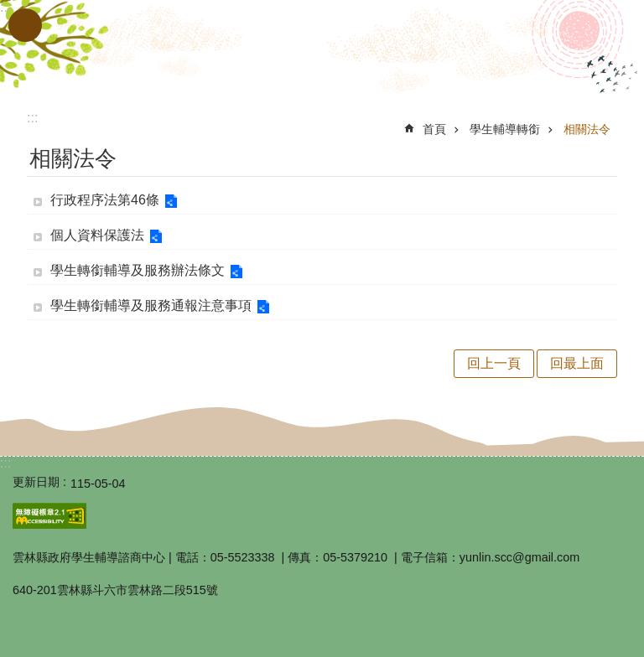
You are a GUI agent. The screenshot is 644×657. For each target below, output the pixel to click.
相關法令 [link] (587, 129)
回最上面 (577, 363)
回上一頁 (494, 363)
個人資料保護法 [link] (97, 235)
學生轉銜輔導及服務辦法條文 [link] (138, 270)
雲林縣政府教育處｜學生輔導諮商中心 (322, 49)
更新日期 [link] (36, 482)
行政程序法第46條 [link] (105, 200)
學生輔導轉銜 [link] (505, 129)
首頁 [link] (434, 129)
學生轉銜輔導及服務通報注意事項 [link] (151, 305)
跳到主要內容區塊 (9, 9)
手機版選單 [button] (25, 25)
